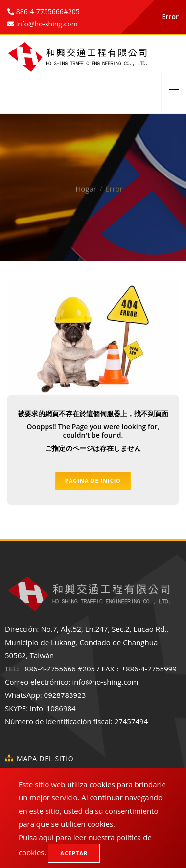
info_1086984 (53, 708)
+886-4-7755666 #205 (58, 669)
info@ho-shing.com (105, 682)
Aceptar (74, 853)
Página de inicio (93, 481)
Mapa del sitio (45, 758)
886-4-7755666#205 (47, 12)
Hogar (86, 181)
